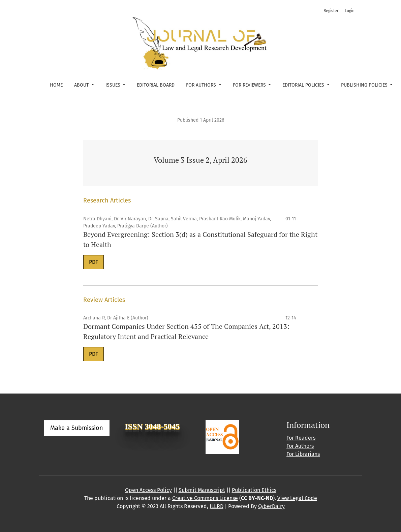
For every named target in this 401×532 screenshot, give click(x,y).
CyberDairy (271, 506)
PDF (94, 262)
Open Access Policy (148, 490)
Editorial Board (156, 85)
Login (350, 11)
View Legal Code (297, 498)
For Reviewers (250, 85)
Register (331, 11)
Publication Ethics (254, 490)
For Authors (202, 85)
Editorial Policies (304, 85)
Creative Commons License (205, 498)
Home (56, 85)
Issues (114, 85)
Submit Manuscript (202, 490)
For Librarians (303, 454)
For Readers (301, 438)
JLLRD (217, 506)
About (82, 85)
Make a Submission (77, 428)
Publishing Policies (365, 85)
